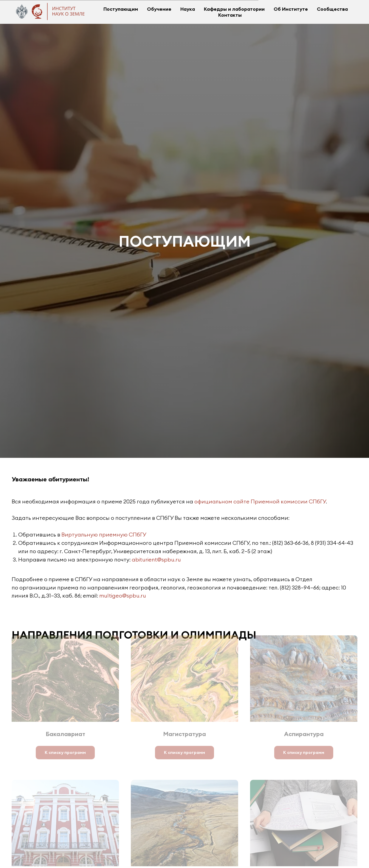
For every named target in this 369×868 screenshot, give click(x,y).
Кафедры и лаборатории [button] (234, 9)
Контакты (230, 15)
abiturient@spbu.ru (156, 560)
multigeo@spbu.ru (123, 596)
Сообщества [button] (332, 9)
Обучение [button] (159, 9)
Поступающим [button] (121, 9)
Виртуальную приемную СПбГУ (104, 535)
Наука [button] (188, 9)
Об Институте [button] (291, 9)
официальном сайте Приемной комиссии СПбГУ (260, 501)
